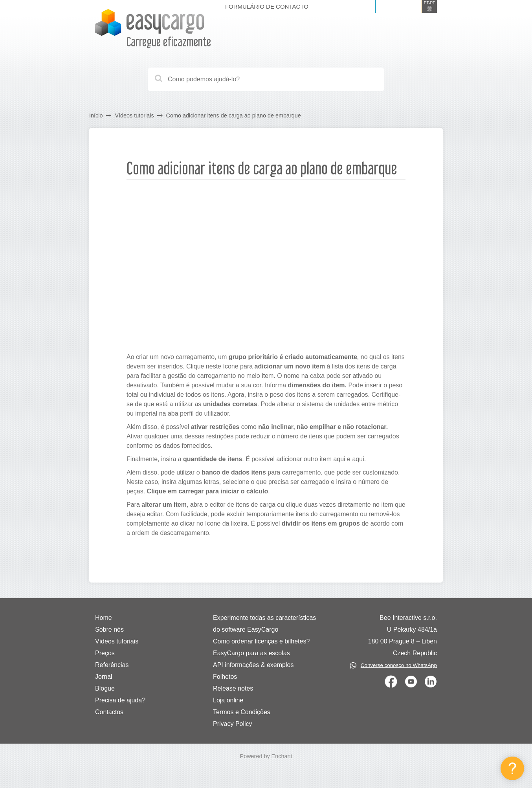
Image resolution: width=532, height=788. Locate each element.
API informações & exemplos (253, 665)
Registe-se (399, 6)
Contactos (109, 712)
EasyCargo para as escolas (251, 653)
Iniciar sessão (348, 6)
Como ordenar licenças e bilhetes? (261, 641)
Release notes (233, 688)
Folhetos (225, 677)
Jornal (104, 677)
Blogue (105, 688)
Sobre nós (109, 629)
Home (104, 618)
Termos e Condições (242, 712)
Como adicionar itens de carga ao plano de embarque (234, 115)
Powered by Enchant (266, 756)
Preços (105, 653)
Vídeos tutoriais (134, 115)
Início (96, 115)
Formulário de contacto (267, 6)
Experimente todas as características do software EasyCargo (264, 624)
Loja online (228, 700)
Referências (112, 665)
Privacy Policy (233, 724)
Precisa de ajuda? (120, 700)
